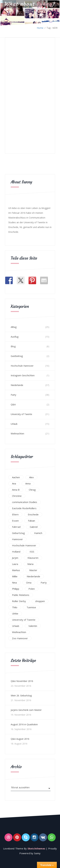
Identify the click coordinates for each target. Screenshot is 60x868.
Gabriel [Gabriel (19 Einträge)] (34, 527)
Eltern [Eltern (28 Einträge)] (15, 514)
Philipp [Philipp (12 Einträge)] (16, 589)
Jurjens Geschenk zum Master (26, 710)
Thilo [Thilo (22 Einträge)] (15, 607)
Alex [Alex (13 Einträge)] (31, 477)
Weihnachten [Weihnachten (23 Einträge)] (19, 632)
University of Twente (21, 414)
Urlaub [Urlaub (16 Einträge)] (16, 626)
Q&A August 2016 (20, 739)
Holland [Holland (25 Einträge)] (16, 552)
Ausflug (15, 337)
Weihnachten (17, 434)
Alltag (14, 327)
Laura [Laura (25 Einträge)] (15, 564)
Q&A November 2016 (22, 681)
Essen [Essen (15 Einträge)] (15, 521)
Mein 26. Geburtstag (21, 695)
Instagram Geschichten (23, 375)
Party (13, 395)
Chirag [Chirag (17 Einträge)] (32, 490)
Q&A (13, 404)
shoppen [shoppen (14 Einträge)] (40, 601)
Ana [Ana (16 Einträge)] (14, 483)
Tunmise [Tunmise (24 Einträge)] (31, 607)
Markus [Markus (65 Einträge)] (16, 570)
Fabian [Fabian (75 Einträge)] (32, 521)
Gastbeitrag (17, 356)
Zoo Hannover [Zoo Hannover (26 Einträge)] (20, 638)
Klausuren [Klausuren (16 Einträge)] (33, 558)
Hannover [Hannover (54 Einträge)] (17, 539)
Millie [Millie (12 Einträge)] (15, 576)
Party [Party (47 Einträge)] (44, 583)
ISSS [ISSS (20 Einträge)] (32, 552)
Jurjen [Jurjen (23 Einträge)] (15, 558)
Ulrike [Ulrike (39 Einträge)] (15, 613)
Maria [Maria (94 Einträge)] (30, 564)
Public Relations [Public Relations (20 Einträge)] (21, 595)
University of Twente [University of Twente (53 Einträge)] (24, 620)
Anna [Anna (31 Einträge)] (28, 483)
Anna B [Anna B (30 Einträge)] (16, 490)
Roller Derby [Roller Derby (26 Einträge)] (19, 601)
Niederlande (17, 385)
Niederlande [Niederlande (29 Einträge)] (33, 576)
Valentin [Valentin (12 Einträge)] (33, 626)
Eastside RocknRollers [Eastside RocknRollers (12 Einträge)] (24, 508)
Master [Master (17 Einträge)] (33, 570)
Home (40, 28)
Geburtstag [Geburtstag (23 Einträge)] (18, 533)
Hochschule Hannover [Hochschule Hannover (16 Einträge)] (24, 545)
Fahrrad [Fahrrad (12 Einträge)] (16, 527)
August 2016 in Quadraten (24, 724)
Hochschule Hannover (22, 366)
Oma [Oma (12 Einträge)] (29, 583)
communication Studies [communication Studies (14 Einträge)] (25, 502)
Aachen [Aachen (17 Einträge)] (16, 477)
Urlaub (14, 424)
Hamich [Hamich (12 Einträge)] (38, 533)
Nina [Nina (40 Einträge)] (14, 583)
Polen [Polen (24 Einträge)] (32, 589)
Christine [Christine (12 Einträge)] (17, 496)
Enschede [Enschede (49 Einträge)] (33, 514)
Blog (13, 346)
